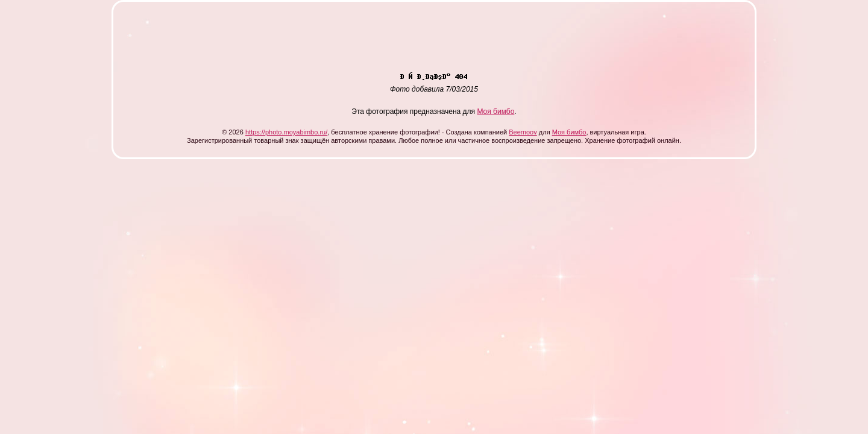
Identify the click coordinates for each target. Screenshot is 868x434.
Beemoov (523, 132)
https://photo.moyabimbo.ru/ (286, 132)
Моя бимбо (495, 112)
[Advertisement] (345, 41)
